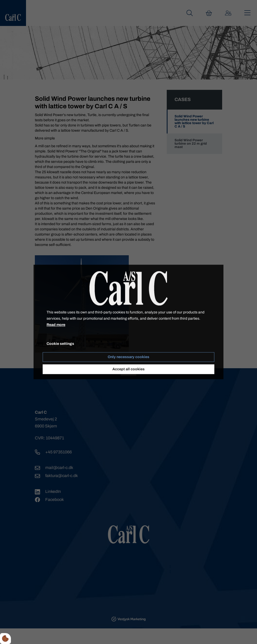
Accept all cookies (128, 369)
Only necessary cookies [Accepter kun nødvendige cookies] (128, 357)
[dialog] (128, 322)
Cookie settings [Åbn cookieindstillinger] (60, 344)
